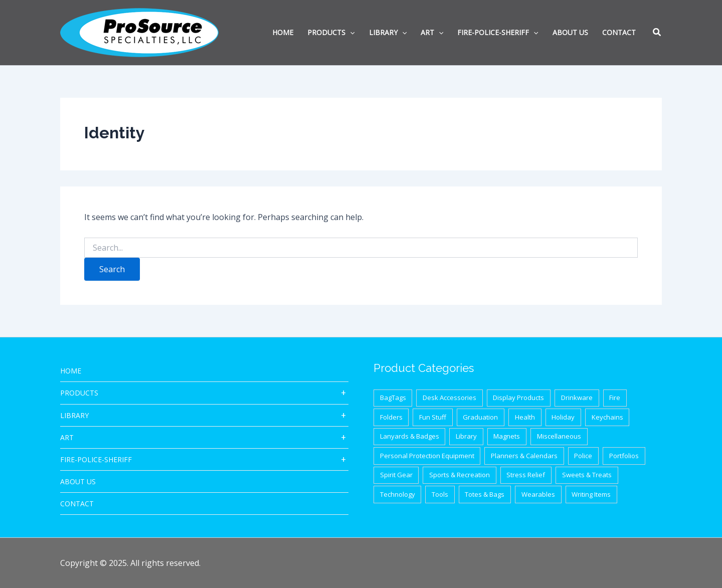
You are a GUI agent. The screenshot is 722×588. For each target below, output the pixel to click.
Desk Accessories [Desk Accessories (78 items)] (449, 398)
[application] (350, 33)
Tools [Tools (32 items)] (440, 494)
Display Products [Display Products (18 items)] (518, 398)
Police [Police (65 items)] (583, 456)
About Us (78, 481)
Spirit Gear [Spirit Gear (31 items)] (396, 475)
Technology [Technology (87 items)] (398, 494)
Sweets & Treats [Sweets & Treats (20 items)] (587, 475)
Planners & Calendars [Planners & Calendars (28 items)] (524, 456)
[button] (657, 33)
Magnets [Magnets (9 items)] (507, 436)
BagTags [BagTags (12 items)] (393, 398)
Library (74, 415)
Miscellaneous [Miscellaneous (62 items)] (559, 436)
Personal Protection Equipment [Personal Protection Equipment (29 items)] (427, 456)
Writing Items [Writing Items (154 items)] (591, 494)
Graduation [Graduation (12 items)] (480, 417)
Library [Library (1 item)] (466, 436)
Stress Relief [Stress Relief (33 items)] (526, 475)
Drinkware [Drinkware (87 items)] (577, 398)
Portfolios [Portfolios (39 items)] (624, 456)
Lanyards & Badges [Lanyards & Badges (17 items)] (410, 436)
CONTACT (77, 504)
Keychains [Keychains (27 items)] (607, 417)
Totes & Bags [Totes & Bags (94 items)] (485, 494)
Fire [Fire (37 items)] (615, 398)
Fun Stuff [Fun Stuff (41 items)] (433, 417)
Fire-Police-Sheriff (96, 459)
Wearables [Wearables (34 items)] (538, 494)
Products (79, 393)
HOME (71, 371)
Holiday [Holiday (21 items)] (563, 417)
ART (67, 437)
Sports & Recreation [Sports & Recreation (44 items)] (460, 475)
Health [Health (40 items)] (525, 417)
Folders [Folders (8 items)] (391, 417)
